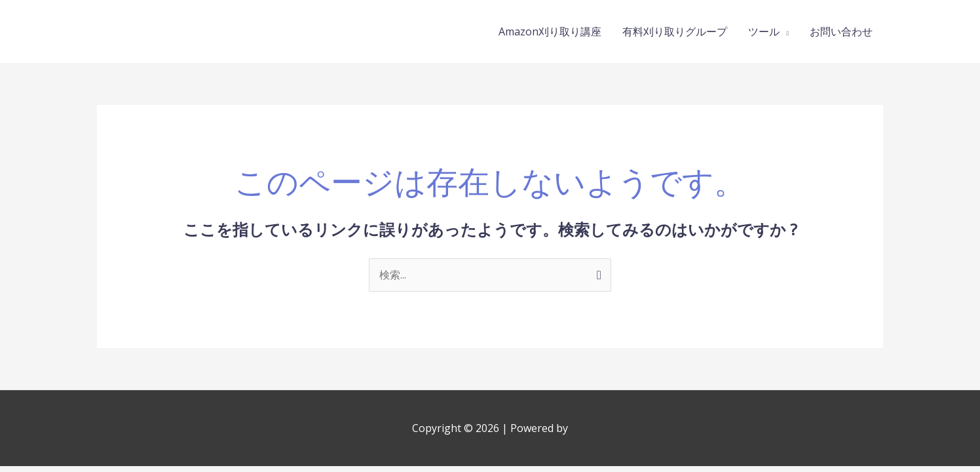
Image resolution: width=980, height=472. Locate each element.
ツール (764, 31)
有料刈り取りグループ (675, 31)
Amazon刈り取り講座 (550, 31)
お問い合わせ (841, 31)
